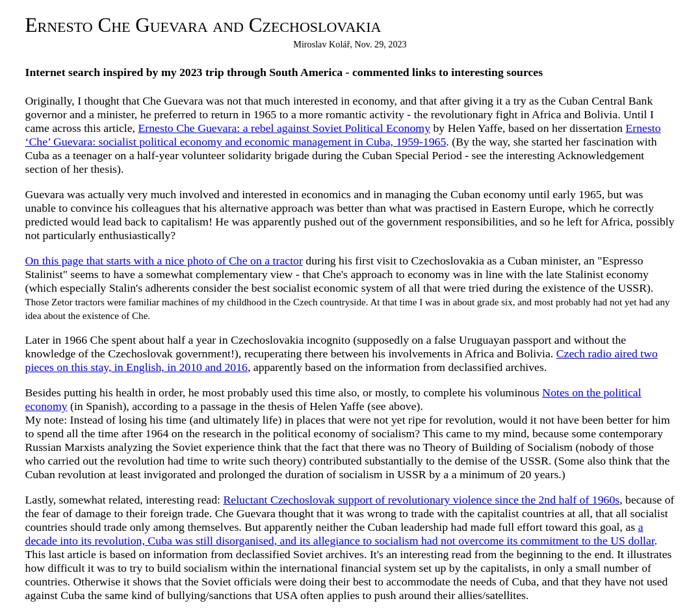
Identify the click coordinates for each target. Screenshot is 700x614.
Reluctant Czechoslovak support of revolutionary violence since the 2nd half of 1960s (421, 500)
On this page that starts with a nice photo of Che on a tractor (164, 261)
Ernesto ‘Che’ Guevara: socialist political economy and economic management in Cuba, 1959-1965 (343, 135)
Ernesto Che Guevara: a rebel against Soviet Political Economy (284, 128)
